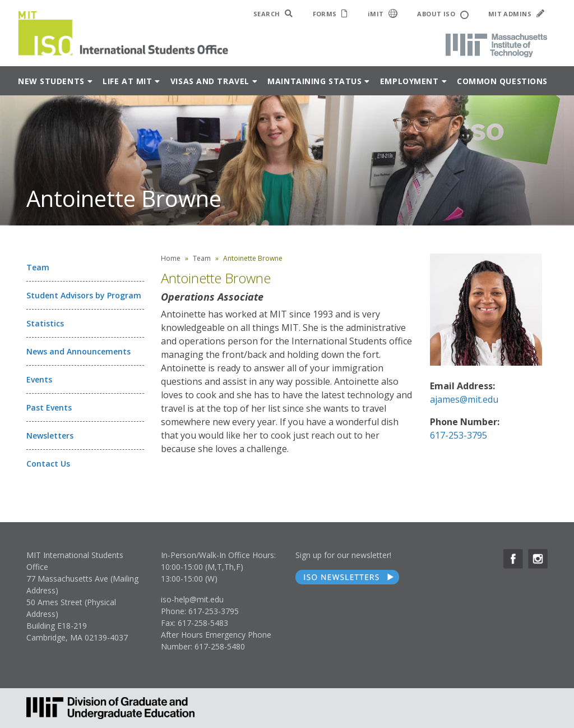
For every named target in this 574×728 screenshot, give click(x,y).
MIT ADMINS (516, 14)
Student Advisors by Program (84, 295)
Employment (409, 81)
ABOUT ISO (443, 14)
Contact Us (48, 464)
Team (38, 267)
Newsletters (50, 436)
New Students (51, 81)
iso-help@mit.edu (192, 599)
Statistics (45, 323)
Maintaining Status (314, 81)
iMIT (383, 13)
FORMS (330, 14)
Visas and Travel (210, 81)
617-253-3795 (459, 435)
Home (171, 258)
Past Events (49, 407)
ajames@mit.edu (464, 399)
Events (39, 379)
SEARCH (273, 14)
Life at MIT (127, 81)
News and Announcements (78, 351)
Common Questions (502, 81)
